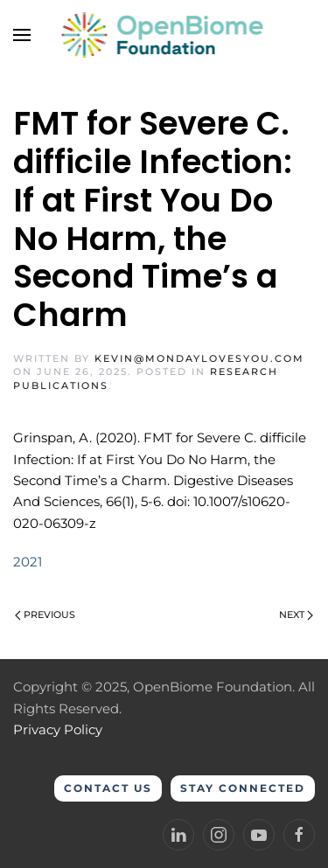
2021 (28, 562)
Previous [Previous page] (45, 615)
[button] (22, 35)
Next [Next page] (296, 615)
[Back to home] (164, 35)
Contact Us (108, 788)
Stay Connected (243, 788)
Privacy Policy (58, 729)
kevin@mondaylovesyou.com (199, 358)
